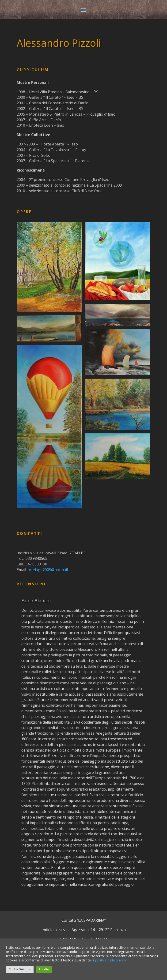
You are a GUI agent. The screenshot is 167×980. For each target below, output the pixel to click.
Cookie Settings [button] (20, 969)
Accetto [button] (44, 969)
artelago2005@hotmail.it (49, 570)
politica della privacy (111, 960)
